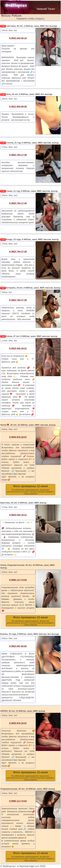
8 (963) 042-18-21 (18, 348)
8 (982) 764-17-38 (18, 155)
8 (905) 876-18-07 (18, 437)
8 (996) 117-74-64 (18, 580)
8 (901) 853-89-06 (18, 106)
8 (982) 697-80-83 (18, 646)
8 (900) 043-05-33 (18, 38)
